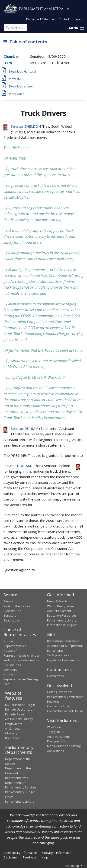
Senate (8, 601)
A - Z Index (12, 728)
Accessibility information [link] (20, 853)
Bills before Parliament (63, 641)
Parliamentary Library (62, 620)
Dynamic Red (12, 611)
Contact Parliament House (65, 711)
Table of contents (25, 42)
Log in (78, 19)
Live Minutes (12, 665)
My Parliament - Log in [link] (20, 705)
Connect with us (58, 706)
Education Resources (62, 615)
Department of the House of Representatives (18, 773)
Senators (10, 615)
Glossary (11, 733)
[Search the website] (16, 28)
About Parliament (59, 611)
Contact (64, 19)
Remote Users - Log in (20, 709)
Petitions (53, 701)
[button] (77, 28)
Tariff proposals (58, 655)
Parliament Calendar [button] (40, 19)
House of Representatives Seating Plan (21, 679)
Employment (14, 724)
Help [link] (45, 857)
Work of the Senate (17, 606)
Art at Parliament (58, 737)
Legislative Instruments (63, 660)
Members (10, 670)
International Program (62, 625)
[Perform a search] (7, 27)
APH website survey (19, 719)
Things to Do (56, 732)
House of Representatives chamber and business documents (21, 655)
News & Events (57, 601)
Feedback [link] (30, 857)
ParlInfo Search (16, 714)
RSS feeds (12, 738)
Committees (55, 676)
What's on (54, 727)
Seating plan (12, 620)
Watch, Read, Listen (61, 606)
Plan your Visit (57, 741)
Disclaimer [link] (11, 857)
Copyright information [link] (57, 853)
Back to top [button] (74, 866)
